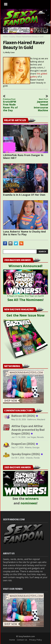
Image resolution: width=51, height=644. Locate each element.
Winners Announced (25, 266)
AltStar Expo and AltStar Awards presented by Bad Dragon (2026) (28, 430)
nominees (29, 503)
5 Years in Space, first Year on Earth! (26, 296)
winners (32, 498)
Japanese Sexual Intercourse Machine (39, 105)
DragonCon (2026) (25, 444)
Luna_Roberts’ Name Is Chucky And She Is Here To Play (24, 233)
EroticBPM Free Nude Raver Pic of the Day (12, 105)
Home (5, 37)
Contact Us (22, 640)
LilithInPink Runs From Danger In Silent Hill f (23, 157)
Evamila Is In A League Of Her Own (24, 195)
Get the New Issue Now (26, 315)
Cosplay (12, 37)
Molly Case (10, 52)
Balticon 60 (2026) (25, 416)
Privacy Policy (35, 640)
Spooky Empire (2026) (27, 454)
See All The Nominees (25, 300)
